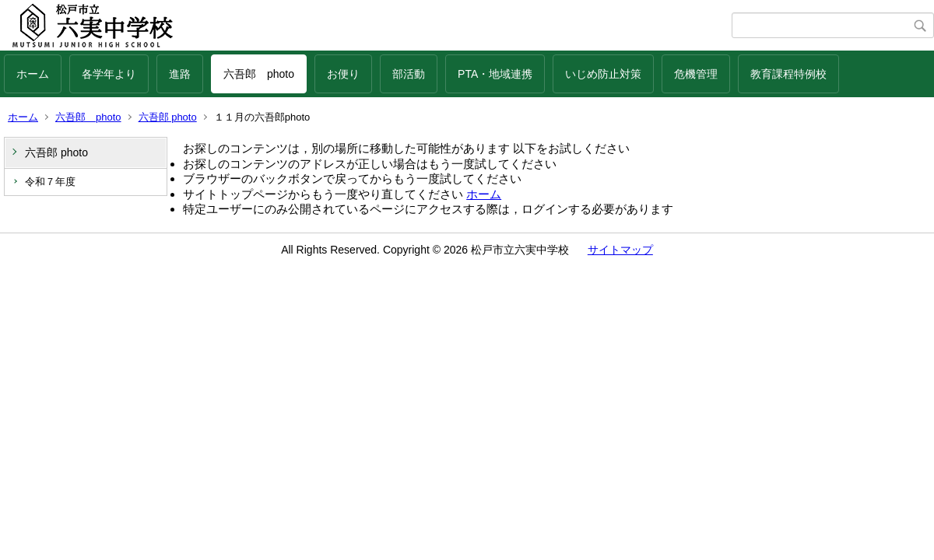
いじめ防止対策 (603, 74)
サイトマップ (620, 250)
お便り (343, 74)
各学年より (109, 74)
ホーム (33, 74)
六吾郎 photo (259, 74)
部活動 (409, 74)
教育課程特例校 (788, 74)
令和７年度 (50, 182)
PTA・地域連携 (495, 74)
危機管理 (696, 74)
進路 (180, 74)
